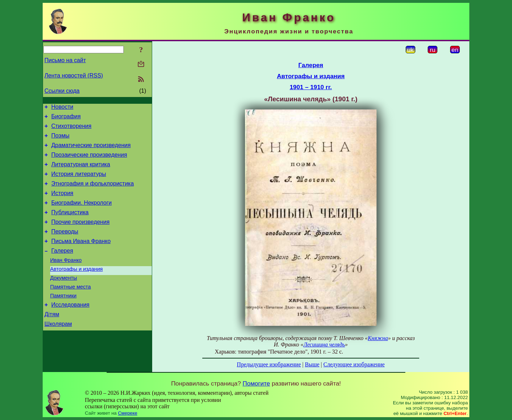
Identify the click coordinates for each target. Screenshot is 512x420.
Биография (66, 119)
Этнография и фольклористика (92, 193)
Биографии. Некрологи (81, 214)
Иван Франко (66, 278)
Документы (64, 298)
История (62, 204)
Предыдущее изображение (269, 364)
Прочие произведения (80, 236)
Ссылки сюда (62, 91)
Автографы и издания (76, 288)
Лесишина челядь (324, 344)
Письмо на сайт (65, 60)
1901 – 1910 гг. (311, 87)
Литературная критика (81, 172)
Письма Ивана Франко (81, 257)
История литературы (79, 182)
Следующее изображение (354, 364)
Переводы (65, 246)
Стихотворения (71, 129)
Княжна (378, 338)
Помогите (256, 383)
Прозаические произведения (89, 161)
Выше (312, 364)
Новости (62, 108)
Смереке (128, 413)
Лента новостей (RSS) (74, 76)
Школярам (58, 349)
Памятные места (71, 308)
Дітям (52, 339)
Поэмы (60, 140)
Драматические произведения (91, 150)
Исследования (70, 328)
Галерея (62, 268)
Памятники (63, 318)
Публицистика (70, 225)
